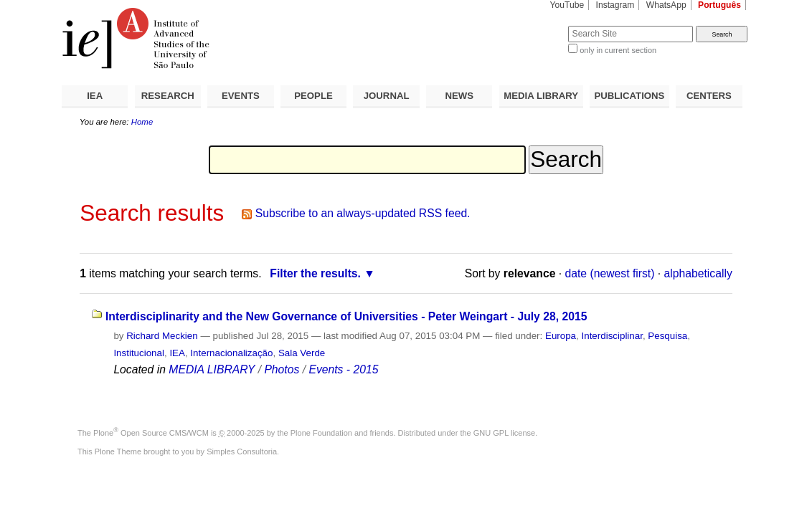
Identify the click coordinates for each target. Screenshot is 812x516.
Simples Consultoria (242, 451)
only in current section (618, 50)
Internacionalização (231, 353)
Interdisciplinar (612, 336)
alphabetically (698, 273)
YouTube (567, 5)
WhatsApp (666, 5)
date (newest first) (610, 273)
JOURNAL (387, 96)
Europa (561, 336)
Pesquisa (667, 336)
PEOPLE (313, 96)
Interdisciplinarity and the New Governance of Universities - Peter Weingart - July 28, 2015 (346, 316)
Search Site (533, 25)
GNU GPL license (504, 433)
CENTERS (709, 96)
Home (142, 122)
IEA (95, 96)
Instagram (615, 5)
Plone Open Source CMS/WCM (151, 433)
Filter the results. (315, 273)
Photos (282, 369)
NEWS (459, 96)
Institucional (139, 353)
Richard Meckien (162, 336)
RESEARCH (168, 96)
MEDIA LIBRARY (541, 96)
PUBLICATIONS (629, 96)
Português (719, 5)
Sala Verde (302, 353)
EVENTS (241, 96)
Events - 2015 (343, 369)
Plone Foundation (321, 433)
